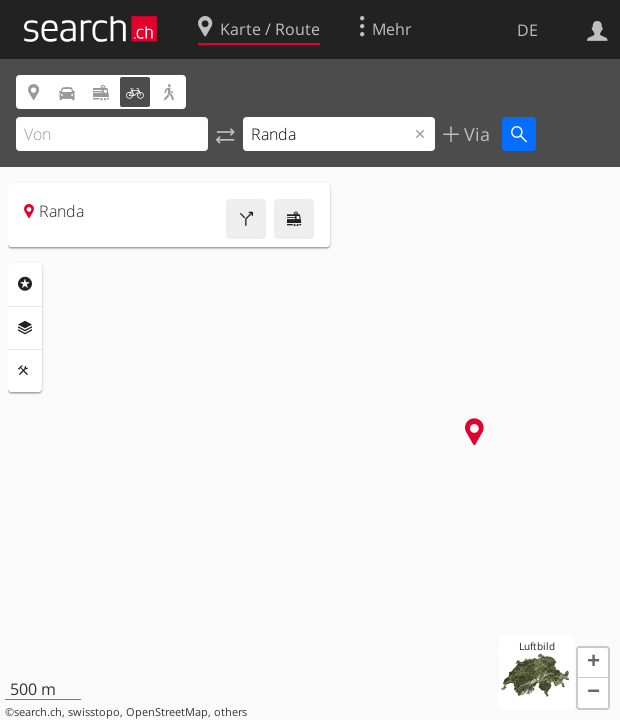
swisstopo (94, 712)
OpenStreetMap (167, 712)
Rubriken (25, 284)
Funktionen (25, 371)
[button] (593, 663)
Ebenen (25, 328)
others (230, 712)
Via (474, 134)
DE (527, 30)
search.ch (38, 712)
